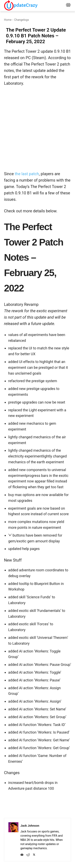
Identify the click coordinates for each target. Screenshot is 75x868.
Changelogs (22, 20)
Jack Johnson (30, 826)
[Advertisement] (37, 131)
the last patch (27, 174)
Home (8, 20)
